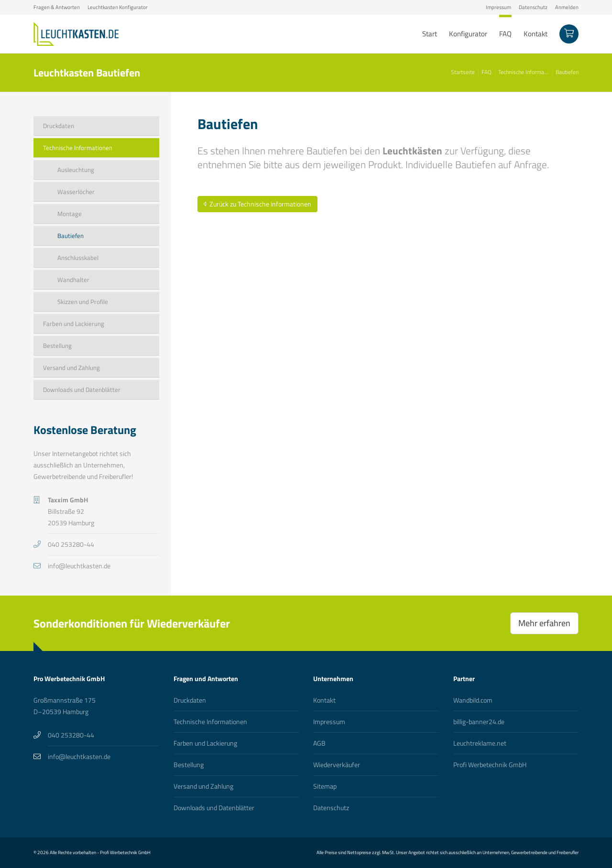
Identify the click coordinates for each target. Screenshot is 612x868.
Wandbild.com (473, 700)
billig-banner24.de (479, 722)
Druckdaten (190, 700)
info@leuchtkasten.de (79, 566)
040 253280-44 (71, 544)
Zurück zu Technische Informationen (257, 204)
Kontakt (324, 700)
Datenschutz (533, 7)
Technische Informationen (210, 722)
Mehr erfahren (544, 623)
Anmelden (567, 7)
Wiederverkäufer (337, 765)
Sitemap (325, 786)
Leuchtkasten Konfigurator (118, 7)
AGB (319, 743)
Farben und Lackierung (205, 743)
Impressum (498, 7)
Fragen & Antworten (57, 7)
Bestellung (189, 765)
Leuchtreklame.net (480, 743)
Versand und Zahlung (203, 786)
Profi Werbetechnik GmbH (490, 765)
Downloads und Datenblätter (214, 808)
